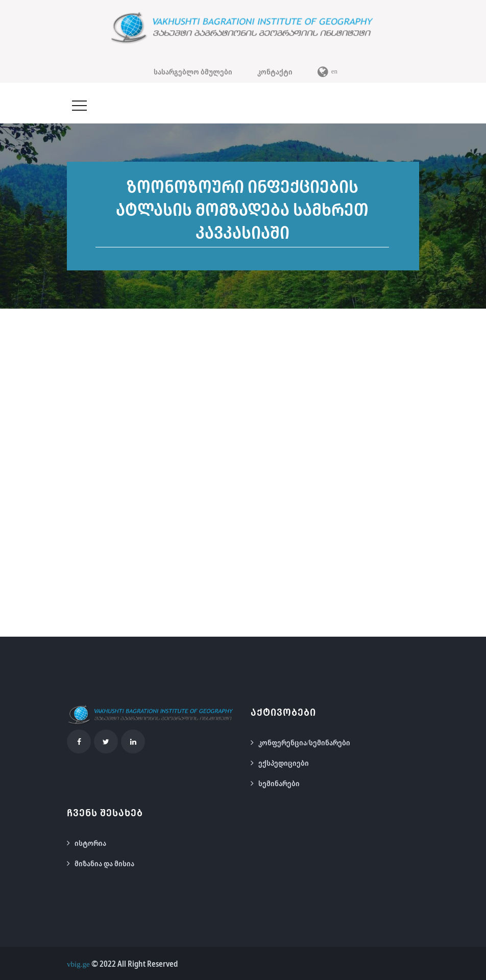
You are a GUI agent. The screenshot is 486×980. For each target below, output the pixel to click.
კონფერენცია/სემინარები (304, 742)
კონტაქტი (275, 71)
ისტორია (90, 843)
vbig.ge (78, 964)
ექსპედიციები (284, 763)
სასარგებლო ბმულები (193, 71)
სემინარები (279, 783)
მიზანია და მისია (104, 863)
